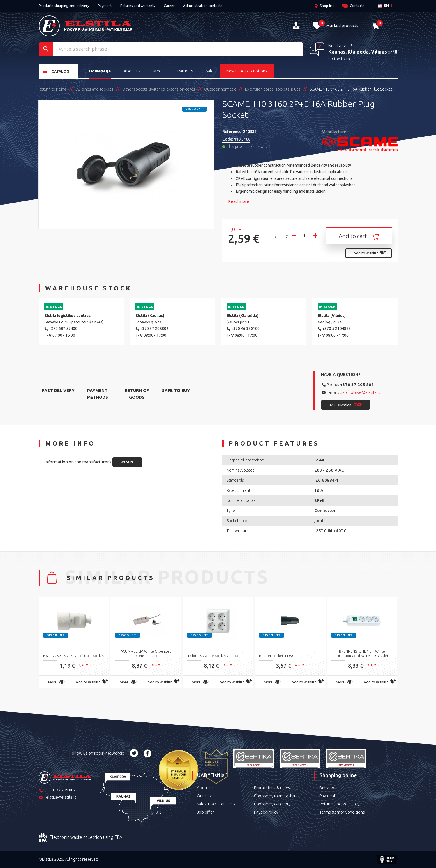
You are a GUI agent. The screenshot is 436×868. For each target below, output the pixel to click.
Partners (185, 71)
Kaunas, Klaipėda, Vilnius (358, 52)
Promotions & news (272, 788)
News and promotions (247, 71)
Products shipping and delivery (64, 6)
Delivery (327, 788)
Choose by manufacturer (277, 796)
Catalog (56, 71)
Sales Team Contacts (216, 804)
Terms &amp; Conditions (342, 812)
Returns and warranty (138, 6)
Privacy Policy (266, 812)
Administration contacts (203, 6)
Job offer (205, 812)
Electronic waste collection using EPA (80, 837)
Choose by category (272, 804)
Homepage (100, 71)
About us (132, 71)
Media (159, 71)
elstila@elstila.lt (57, 798)
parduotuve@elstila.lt (360, 392)
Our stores (207, 796)
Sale (210, 71)
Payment (105, 6)
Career (169, 6)
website (127, 462)
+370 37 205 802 (357, 384)
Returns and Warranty (339, 804)
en (383, 5)
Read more (239, 201)
